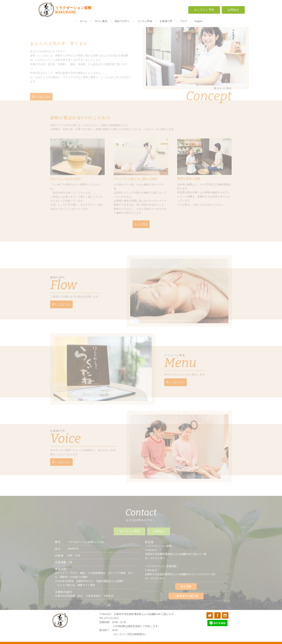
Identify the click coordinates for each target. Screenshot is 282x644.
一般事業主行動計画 (186, 594)
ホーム (84, 21)
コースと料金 (145, 21)
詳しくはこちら (39, 97)
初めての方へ (122, 21)
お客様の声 (166, 21)
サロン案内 (101, 21)
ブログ (183, 21)
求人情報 (186, 584)
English (198, 21)
